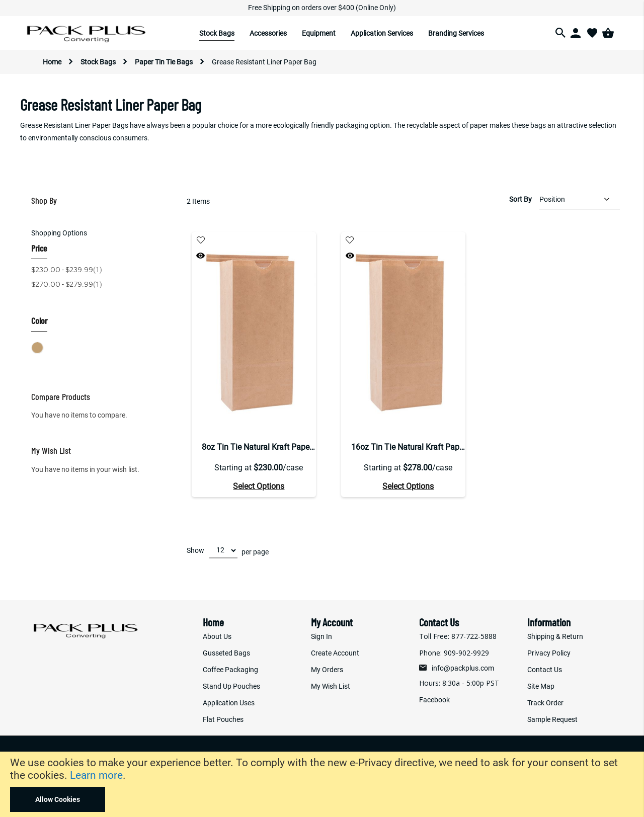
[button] (200, 240)
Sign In (321, 636)
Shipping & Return (555, 636)
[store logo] (87, 33)
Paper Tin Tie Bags (165, 62)
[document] (322, 784)
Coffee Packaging (230, 670)
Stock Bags (99, 62)
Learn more (96, 775)
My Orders (327, 670)
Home (53, 62)
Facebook (434, 700)
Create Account (335, 653)
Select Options (259, 486)
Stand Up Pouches (231, 686)
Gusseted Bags (226, 653)
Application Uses (229, 703)
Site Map (541, 686)
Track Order (545, 703)
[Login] (576, 33)
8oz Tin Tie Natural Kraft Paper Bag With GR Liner (259, 447)
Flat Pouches (223, 719)
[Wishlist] (592, 33)
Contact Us (545, 670)
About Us (217, 636)
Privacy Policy (549, 653)
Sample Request (552, 719)
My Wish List (331, 686)
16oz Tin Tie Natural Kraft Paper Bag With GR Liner (408, 447)
